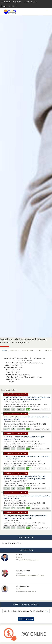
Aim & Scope (14, 350)
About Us (3, 7)
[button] (47, 11)
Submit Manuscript (26, 619)
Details (4, 350)
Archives (39, 350)
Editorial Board (27, 350)
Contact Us (12, 7)
